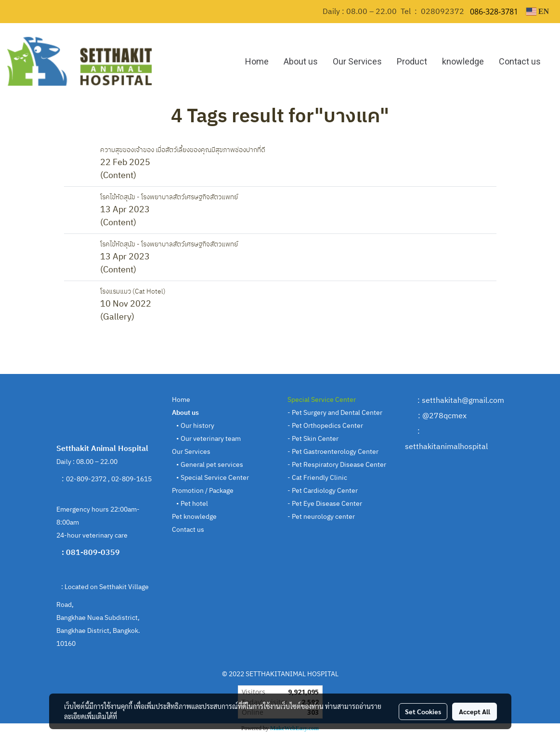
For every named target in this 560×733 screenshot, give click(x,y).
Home (257, 61)
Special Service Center (215, 478)
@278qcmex (444, 416)
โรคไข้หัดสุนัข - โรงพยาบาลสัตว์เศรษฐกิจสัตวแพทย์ (169, 197)
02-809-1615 (132, 479)
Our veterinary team (211, 439)
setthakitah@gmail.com (463, 401)
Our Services (357, 61)
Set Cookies (423, 711)
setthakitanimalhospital (446, 447)
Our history (197, 426)
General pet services (212, 465)
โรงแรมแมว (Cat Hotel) (133, 291)
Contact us (520, 61)
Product (412, 61)
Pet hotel (194, 504)
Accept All (475, 711)
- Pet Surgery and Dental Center (335, 413)
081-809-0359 (94, 553)
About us (301, 61)
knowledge (463, 61)
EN (537, 11)
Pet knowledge (194, 517)
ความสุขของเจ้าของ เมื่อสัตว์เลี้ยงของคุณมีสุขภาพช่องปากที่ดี (183, 150)
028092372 (443, 12)
